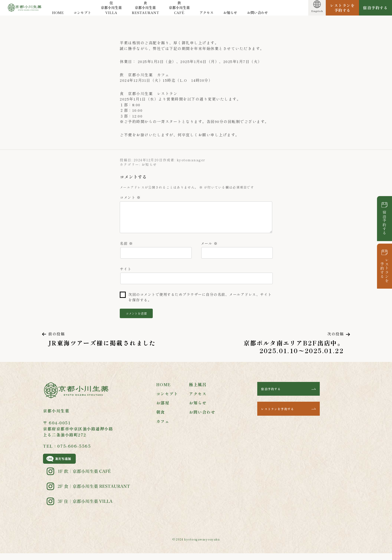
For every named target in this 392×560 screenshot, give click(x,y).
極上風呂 (198, 391)
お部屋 (163, 409)
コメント (130, 197)
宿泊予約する (385, 223)
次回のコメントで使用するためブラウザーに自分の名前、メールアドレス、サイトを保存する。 (200, 303)
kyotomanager (191, 160)
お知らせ (231, 15)
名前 (126, 247)
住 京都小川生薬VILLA (112, 10)
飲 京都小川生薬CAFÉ (180, 10)
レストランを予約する (385, 270)
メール (209, 247)
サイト (126, 273)
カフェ (163, 427)
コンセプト (83, 15)
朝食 (161, 418)
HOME (59, 15)
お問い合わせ (258, 15)
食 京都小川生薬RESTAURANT (146, 10)
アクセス (207, 15)
